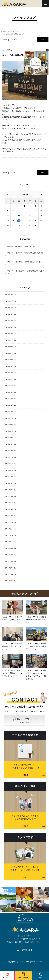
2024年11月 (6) (10, 353)
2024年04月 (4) (10, 399)
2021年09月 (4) (10, 555)
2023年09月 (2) (10, 444)
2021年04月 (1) (10, 581)
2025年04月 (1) (10, 321)
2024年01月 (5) (10, 418)
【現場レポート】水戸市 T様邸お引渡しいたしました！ (23, 263)
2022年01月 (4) (10, 529)
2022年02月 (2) (10, 522)
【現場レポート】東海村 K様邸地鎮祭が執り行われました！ (24, 254)
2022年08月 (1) (10, 483)
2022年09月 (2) (10, 477)
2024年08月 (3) (10, 373)
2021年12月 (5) (10, 535)
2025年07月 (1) (10, 301)
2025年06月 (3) (10, 308)
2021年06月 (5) (10, 574)
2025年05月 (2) (10, 314)
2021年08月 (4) (10, 561)
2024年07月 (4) (10, 379)
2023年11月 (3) (10, 431)
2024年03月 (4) (10, 405)
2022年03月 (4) (10, 516)
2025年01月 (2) (10, 340)
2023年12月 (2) (10, 425)
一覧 (43, 39)
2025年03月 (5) (10, 327)
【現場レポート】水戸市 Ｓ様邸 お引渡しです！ (23, 246)
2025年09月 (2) (10, 295)
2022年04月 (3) (10, 509)
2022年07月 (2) (10, 490)
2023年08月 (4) (10, 451)
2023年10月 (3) (10, 438)
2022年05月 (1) (10, 503)
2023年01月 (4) (10, 464)
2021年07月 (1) (10, 568)
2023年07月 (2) (10, 457)
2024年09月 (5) (10, 366)
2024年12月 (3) (10, 347)
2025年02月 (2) (10, 334)
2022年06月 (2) (10, 496)
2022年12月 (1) (10, 470)
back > (14, 40)
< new (4, 40)
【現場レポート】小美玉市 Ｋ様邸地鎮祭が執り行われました (25, 272)
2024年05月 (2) (10, 392)
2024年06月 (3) (10, 386)
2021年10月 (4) (10, 548)
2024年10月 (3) (10, 360)
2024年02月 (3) (10, 412)
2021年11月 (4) (10, 542)
